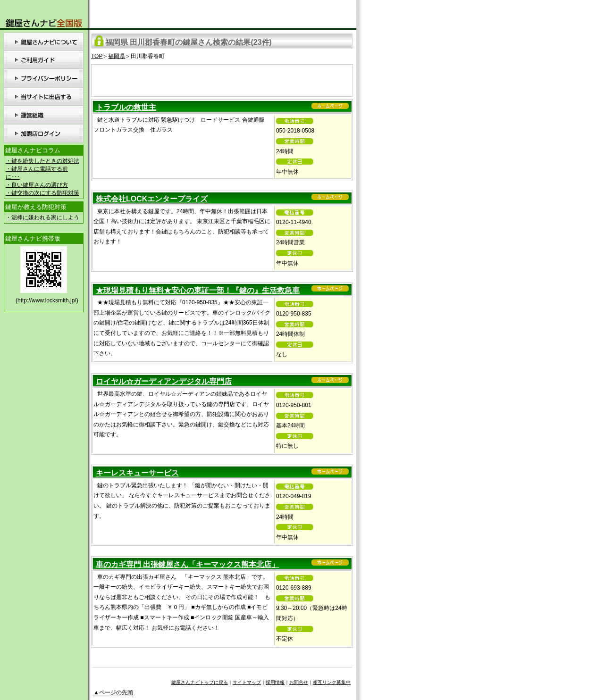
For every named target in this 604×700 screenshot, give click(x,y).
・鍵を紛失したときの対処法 (42, 161)
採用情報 (275, 682)
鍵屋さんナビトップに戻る (200, 682)
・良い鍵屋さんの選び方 (37, 185)
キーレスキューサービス (137, 473)
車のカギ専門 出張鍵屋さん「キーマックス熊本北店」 (187, 564)
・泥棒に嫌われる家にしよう (42, 217)
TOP (97, 56)
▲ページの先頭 (113, 692)
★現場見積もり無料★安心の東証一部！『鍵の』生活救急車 (198, 290)
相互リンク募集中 (332, 682)
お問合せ (299, 682)
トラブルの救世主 (126, 107)
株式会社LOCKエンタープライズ (152, 199)
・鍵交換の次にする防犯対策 (42, 193)
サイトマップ (247, 682)
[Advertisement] (222, 79)
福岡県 (117, 56)
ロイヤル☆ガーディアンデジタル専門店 (164, 381)
